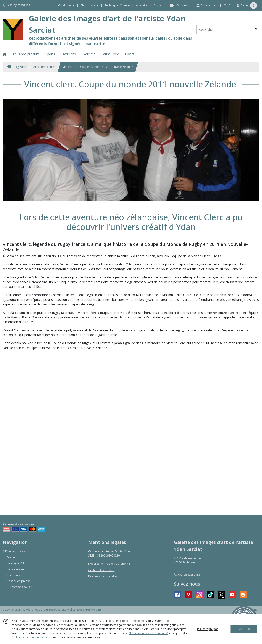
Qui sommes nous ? (19, 587)
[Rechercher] (256, 30)
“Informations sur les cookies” (148, 633)
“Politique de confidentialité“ (30, 637)
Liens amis (13, 575)
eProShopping (92, 610)
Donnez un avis (14, 551)
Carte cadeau (15, 569)
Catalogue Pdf (16, 563)
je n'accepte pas (208, 629)
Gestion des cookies (101, 570)
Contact (159, 5)
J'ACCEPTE (244, 629)
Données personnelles (103, 576)
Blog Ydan (17, 67)
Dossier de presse (18, 581)
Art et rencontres (44, 67)
